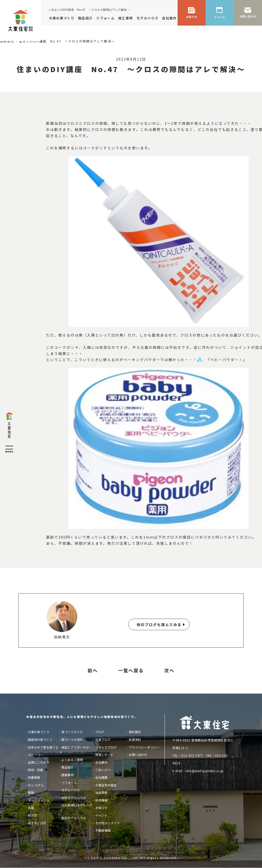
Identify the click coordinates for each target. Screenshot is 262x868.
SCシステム (36, 785)
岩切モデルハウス (74, 818)
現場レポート (104, 755)
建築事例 (68, 775)
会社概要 (101, 777)
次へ (169, 671)
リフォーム (69, 782)
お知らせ (101, 808)
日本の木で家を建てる (43, 747)
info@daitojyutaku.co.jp (205, 771)
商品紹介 (68, 767)
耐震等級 (34, 777)
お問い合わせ (138, 755)
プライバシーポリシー (144, 747)
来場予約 (135, 739)
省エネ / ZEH (37, 823)
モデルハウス (71, 790)
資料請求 (135, 732)
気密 (31, 808)
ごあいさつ (103, 770)
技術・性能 (36, 770)
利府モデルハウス (74, 798)
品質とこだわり (39, 762)
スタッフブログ (106, 747)
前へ (93, 671)
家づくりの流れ (72, 739)
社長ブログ (103, 739)
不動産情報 (103, 830)
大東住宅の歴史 (106, 785)
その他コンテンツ (107, 823)
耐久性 (32, 815)
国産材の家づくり (40, 739)
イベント (101, 815)
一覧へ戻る (131, 671)
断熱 (31, 792)
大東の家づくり (39, 732)
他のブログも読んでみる (159, 625)
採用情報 (101, 800)
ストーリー (36, 755)
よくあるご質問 (72, 760)
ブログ (100, 732)
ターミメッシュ (39, 800)
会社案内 (101, 762)
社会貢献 (101, 792)
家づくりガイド (72, 732)
